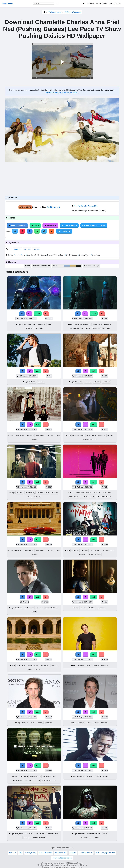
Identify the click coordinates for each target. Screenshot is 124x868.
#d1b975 (73, 266)
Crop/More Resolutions (94, 226)
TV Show (36, 249)
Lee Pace (27, 249)
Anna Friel (18, 249)
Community (102, 3)
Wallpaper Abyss (55, 12)
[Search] (57, 3)
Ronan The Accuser (29, 324)
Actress (17, 255)
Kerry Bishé (75, 550)
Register (118, 3)
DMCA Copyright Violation (105, 853)
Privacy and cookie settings (62, 858)
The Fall (34, 439)
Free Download (17, 226)
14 (38, 314)
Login (111, 3)
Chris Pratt (95, 255)
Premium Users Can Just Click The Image (62, 93)
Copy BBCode (64, 231)
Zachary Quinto (84, 255)
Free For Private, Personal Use (86, 206)
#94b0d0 (67, 266)
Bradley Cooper (71, 255)
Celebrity (32, 382)
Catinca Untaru (19, 435)
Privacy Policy (31, 853)
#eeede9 (61, 266)
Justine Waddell (33, 665)
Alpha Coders (7, 4)
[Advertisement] (62, 179)
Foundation (106, 382)
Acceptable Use (61, 853)
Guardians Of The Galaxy (36, 255)
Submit (91, 3)
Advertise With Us (86, 853)
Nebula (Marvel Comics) (83, 324)
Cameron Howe (91, 493)
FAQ (21, 853)
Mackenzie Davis (78, 435)
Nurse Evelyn (21, 665)
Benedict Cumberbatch (56, 255)
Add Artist (25, 207)
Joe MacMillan (91, 435)
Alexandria (30, 435)
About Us (12, 853)
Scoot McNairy (30, 493)
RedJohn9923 (53, 207)
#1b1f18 (78, 266)
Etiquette (73, 853)
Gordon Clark (79, 493)
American (81, 665)
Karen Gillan (98, 324)
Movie (49, 324)
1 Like (35, 226)
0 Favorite (50, 226)
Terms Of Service (45, 853)
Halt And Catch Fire (90, 439)
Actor (23, 255)
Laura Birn (79, 382)
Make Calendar (69, 226)
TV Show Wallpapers (73, 12)
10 (94, 314)
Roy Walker (40, 435)
